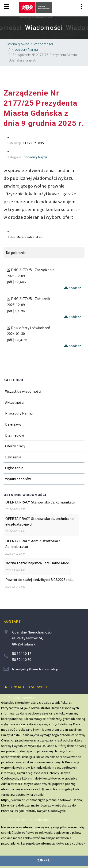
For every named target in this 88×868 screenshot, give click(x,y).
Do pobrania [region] (16, 253)
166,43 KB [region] (21, 340)
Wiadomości (43, 44)
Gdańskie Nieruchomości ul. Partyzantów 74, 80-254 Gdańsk (32, 638)
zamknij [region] (44, 860)
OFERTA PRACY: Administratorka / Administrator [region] (33, 544)
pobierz (73, 288)
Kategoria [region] (14, 157)
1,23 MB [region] (20, 311)
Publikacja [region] (15, 143)
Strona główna (18, 44)
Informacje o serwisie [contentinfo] (26, 687)
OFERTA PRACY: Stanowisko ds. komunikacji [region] (40, 502)
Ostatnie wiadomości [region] (25, 495)
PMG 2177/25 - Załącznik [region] (29, 299)
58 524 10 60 (22, 660)
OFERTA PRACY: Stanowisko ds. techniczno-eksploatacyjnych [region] (40, 521)
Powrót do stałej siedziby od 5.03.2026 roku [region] (39, 580)
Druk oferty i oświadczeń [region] (29, 328)
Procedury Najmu (25, 50)
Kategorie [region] (14, 380)
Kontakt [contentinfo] (12, 621)
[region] (44, 28)
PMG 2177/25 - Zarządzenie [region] (31, 270)
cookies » (79, 843)
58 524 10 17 (22, 653)
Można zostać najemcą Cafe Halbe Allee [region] (37, 563)
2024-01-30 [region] (16, 334)
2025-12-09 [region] (16, 276)
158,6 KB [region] (20, 282)
